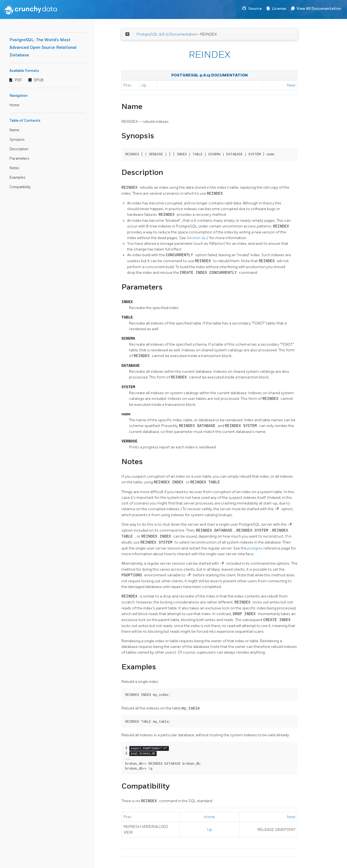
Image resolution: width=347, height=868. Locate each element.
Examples (17, 178)
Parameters (19, 159)
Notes (14, 168)
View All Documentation (319, 9)
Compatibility (20, 187)
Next (291, 85)
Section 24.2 (198, 238)
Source (255, 9)
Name (14, 130)
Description (19, 149)
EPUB (39, 80)
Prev (128, 85)
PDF (18, 80)
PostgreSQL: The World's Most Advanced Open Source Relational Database (43, 48)
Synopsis (17, 140)
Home (14, 105)
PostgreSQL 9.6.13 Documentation (167, 34)
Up (144, 85)
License (279, 9)
